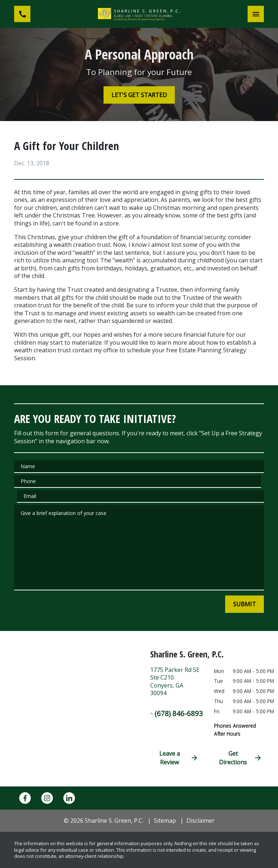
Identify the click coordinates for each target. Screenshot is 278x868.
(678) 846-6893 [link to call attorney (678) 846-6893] (177, 713)
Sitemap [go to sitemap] (165, 821)
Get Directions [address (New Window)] (241, 758)
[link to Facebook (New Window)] (25, 798)
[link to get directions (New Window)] (177, 685)
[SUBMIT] (245, 604)
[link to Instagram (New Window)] (47, 798)
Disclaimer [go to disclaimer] (201, 821)
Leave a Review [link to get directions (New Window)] (179, 758)
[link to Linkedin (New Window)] (69, 798)
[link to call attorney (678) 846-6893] (22, 14)
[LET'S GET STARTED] (139, 95)
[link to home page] (139, 14)
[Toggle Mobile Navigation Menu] (256, 14)
